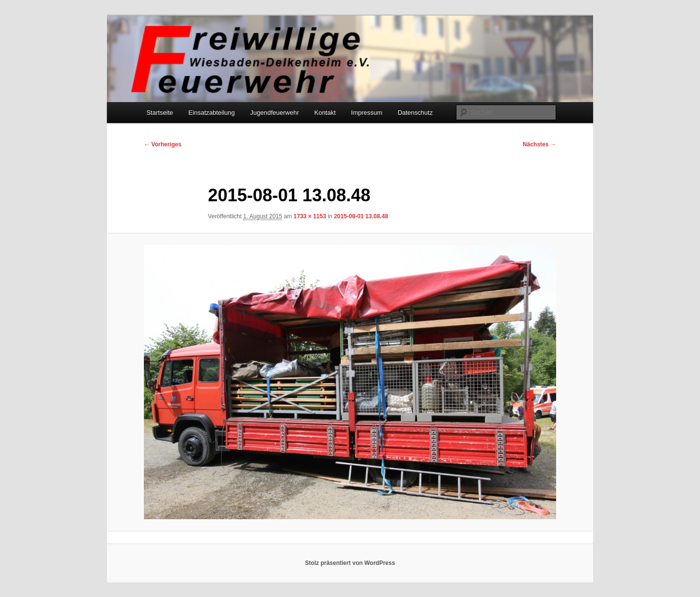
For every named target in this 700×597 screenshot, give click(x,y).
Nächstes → (539, 144)
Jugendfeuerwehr (275, 113)
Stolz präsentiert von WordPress (350, 563)
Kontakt (325, 113)
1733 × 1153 (310, 216)
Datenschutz (415, 113)
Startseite (160, 113)
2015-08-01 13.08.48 (361, 216)
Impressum (367, 113)
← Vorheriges (163, 144)
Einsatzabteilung (212, 113)
